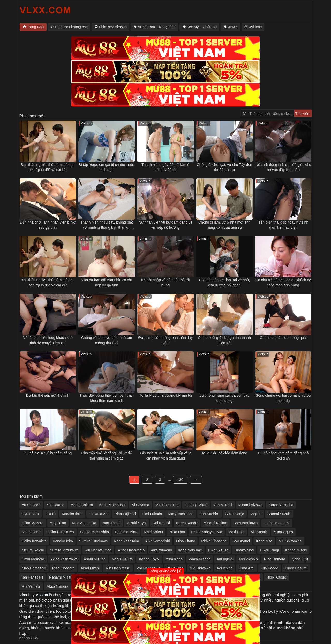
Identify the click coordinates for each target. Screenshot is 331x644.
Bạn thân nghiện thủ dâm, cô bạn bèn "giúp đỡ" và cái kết (48, 167)
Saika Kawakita (34, 541)
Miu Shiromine (167, 505)
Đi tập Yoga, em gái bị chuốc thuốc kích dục (107, 167)
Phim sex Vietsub (113, 27)
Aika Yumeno (161, 550)
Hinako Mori (244, 550)
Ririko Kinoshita (214, 541)
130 (180, 480)
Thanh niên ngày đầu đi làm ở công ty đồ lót (165, 167)
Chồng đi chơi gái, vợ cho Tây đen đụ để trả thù (224, 167)
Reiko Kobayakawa (207, 532)
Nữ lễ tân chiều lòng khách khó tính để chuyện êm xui (48, 340)
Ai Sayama (140, 505)
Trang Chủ (36, 27)
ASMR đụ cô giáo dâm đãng (224, 453)
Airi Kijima (225, 559)
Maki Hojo (236, 532)
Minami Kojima (215, 523)
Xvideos (255, 27)
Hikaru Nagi (269, 550)
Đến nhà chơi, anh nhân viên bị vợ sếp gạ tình (48, 225)
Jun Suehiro (210, 514)
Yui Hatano (55, 505)
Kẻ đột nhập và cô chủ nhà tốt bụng (165, 283)
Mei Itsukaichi (33, 550)
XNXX (233, 27)
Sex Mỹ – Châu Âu (202, 27)
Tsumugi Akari (196, 505)
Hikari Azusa (218, 550)
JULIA (51, 514)
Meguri (256, 514)
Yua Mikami (223, 505)
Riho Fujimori (125, 514)
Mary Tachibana (181, 514)
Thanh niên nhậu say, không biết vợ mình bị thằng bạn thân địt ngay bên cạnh (107, 225)
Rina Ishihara (275, 559)
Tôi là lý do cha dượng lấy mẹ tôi (165, 395)
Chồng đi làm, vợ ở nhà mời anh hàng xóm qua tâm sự (224, 225)
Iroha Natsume (190, 550)
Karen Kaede (187, 523)
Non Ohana (31, 532)
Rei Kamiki (161, 523)
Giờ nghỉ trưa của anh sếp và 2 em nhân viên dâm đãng (165, 456)
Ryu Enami (31, 514)
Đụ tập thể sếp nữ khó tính (48, 395)
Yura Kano (174, 559)
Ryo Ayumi (241, 541)
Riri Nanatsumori (98, 550)
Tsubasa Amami (277, 523)
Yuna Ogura (283, 532)
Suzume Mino (126, 532)
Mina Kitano (186, 541)
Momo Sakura (82, 505)
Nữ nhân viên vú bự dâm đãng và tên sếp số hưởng (165, 225)
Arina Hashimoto (131, 550)
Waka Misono (200, 559)
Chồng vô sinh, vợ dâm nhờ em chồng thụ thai (107, 340)
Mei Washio (248, 559)
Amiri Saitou (153, 532)
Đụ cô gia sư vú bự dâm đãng (48, 453)
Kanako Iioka (72, 514)
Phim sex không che (71, 27)
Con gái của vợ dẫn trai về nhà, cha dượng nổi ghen (224, 283)
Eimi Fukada (152, 514)
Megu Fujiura (122, 559)
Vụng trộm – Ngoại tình (157, 27)
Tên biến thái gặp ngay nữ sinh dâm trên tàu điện (283, 225)
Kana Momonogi (112, 505)
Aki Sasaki (259, 532)
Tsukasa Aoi (99, 514)
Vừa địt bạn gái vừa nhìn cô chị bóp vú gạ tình (107, 283)
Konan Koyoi (149, 559)
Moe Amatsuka (84, 523)
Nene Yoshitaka (126, 541)
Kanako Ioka (63, 541)
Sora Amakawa (245, 523)
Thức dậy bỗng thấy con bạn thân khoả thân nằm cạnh (107, 398)
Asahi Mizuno (95, 559)
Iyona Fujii (300, 559)
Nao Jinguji (111, 523)
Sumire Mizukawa (64, 550)
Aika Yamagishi (157, 541)
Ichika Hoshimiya (60, 532)
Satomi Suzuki (279, 514)
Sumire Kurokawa (93, 541)
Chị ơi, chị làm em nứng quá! (283, 338)
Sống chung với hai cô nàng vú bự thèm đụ (283, 398)
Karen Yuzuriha (281, 505)
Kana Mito (264, 541)
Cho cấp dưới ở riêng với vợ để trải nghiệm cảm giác (107, 456)
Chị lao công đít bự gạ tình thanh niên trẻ (224, 340)
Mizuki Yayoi (136, 523)
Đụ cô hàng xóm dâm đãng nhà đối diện (283, 456)
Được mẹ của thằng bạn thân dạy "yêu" (166, 340)
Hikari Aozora (33, 523)
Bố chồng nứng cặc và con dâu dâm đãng (224, 398)
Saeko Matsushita (95, 532)
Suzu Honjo (235, 514)
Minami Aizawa (250, 505)
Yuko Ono (177, 532)
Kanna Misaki (296, 550)
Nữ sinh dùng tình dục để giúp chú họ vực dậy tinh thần (283, 167)
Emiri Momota (33, 559)
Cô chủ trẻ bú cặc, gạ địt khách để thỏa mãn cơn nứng (283, 283)
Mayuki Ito (58, 523)
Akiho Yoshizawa (64, 559)
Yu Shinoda (31, 505)
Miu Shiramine (290, 541)
